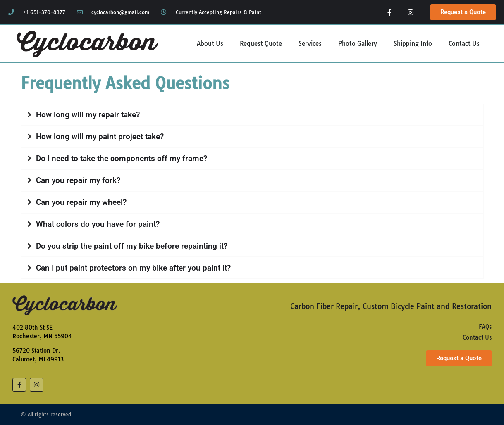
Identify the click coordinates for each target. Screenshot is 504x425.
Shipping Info (413, 44)
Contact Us (464, 44)
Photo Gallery (358, 44)
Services (310, 44)
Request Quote (261, 44)
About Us (210, 44)
